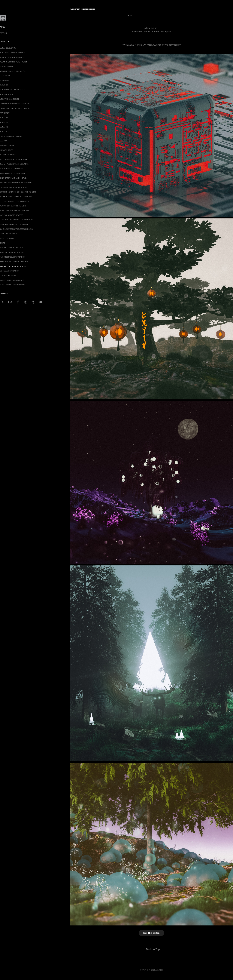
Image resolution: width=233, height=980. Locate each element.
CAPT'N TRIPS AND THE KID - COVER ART (15, 108)
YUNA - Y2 (4, 127)
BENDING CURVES (7, 145)
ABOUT (3, 27)
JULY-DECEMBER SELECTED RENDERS (14, 159)
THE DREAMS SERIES (8, 155)
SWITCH (3, 243)
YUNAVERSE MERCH (8, 94)
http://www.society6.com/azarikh (164, 45)
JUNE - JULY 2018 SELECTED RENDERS (14, 211)
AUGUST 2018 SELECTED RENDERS (13, 206)
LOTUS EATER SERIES (8, 276)
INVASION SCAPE (6, 150)
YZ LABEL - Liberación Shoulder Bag (13, 71)
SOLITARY (4, 141)
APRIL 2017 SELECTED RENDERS (12, 252)
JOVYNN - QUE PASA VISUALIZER (12, 57)
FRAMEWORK (5, 113)
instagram (166, 31)
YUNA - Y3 (4, 122)
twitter (147, 31)
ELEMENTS (4, 85)
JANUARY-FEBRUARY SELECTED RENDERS (16, 183)
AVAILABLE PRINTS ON (134, 45)
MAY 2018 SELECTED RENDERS (11, 215)
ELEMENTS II (5, 80)
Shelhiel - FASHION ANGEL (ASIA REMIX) (15, 164)
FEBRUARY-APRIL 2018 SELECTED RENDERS (16, 220)
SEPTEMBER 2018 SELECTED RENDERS (14, 201)
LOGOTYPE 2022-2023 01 (9, 99)
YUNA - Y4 (4, 118)
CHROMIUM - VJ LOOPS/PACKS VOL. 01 (14, 104)
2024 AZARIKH (157, 970)
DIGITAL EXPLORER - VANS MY (11, 136)
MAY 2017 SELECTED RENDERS (11, 248)
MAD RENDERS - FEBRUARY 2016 (12, 285)
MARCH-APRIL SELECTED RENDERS (13, 173)
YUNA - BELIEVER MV (8, 48)
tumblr (156, 31)
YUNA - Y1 (4, 132)
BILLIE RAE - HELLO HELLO (10, 234)
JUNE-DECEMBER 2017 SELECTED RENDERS (16, 229)
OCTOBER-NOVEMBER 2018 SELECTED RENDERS (18, 192)
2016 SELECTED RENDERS (10, 271)
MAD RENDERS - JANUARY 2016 (12, 280)
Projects (5, 42)
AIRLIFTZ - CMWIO (7, 238)
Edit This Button (151, 933)
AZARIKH (3, 33)
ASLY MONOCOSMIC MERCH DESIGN (14, 62)
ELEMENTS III (5, 76)
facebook (137, 31)
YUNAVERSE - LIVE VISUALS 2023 (12, 90)
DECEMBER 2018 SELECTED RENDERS (14, 187)
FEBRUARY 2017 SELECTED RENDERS (14, 262)
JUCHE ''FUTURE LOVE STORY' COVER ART (16, 197)
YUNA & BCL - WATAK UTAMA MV (12, 53)
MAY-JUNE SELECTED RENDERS (12, 169)
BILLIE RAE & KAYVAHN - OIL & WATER (14, 224)
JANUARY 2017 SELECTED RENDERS (13, 266)
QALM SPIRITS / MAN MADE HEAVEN (13, 178)
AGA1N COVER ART (7, 67)
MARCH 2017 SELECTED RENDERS (13, 257)
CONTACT (4, 293)
